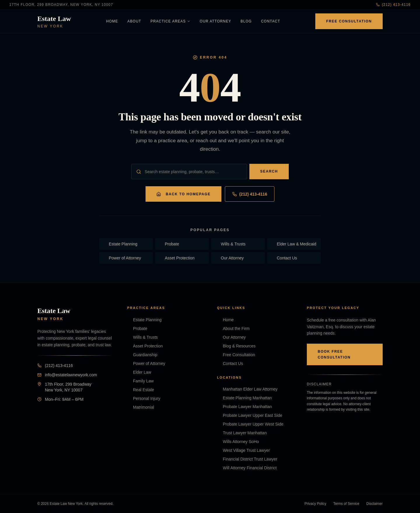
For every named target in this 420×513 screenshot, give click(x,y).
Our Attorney (216, 21)
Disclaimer (374, 504)
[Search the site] (192, 172)
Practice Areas (170, 21)
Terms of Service (346, 504)
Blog (246, 21)
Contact (271, 21)
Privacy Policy (315, 504)
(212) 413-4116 (393, 5)
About (134, 21)
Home (112, 21)
